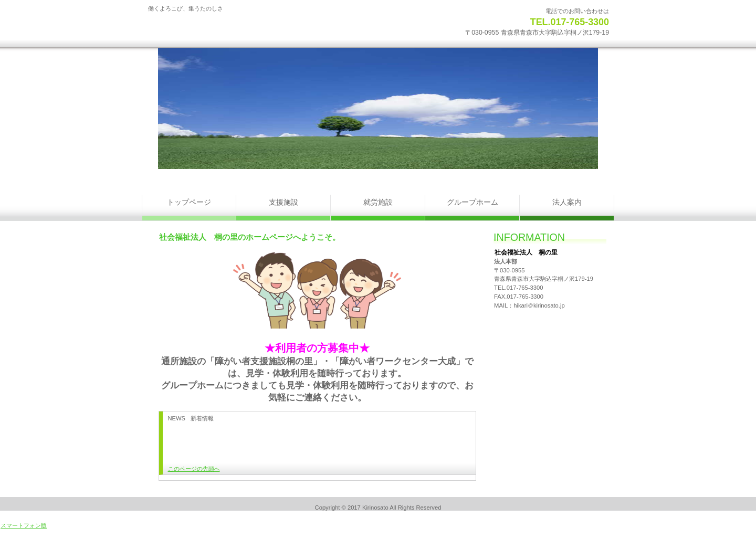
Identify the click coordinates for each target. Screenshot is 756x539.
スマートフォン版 (24, 525)
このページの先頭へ (194, 469)
